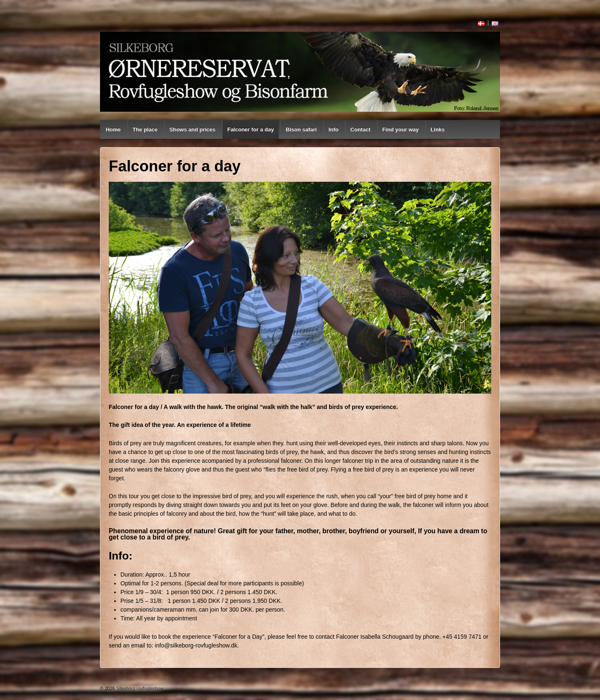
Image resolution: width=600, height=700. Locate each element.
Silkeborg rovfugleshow (139, 688)
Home (113, 129)
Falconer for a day (250, 129)
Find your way (401, 129)
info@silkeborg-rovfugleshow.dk (196, 645)
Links (437, 129)
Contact (360, 129)
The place (145, 129)
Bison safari (301, 129)
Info (334, 129)
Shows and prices (193, 129)
